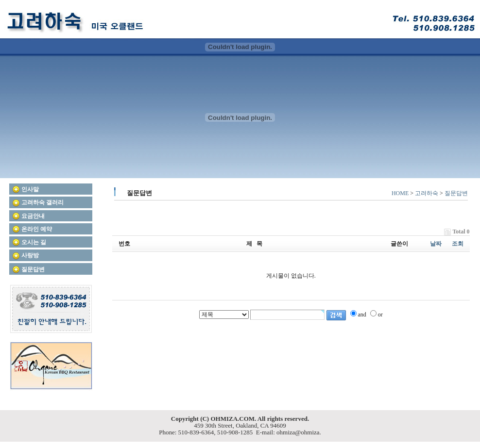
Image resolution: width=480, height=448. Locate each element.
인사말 (30, 189)
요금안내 (33, 216)
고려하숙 (427, 193)
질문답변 (456, 193)
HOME (400, 193)
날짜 (436, 244)
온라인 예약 (37, 229)
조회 (458, 244)
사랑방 (30, 255)
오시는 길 (34, 242)
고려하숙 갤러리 (43, 202)
